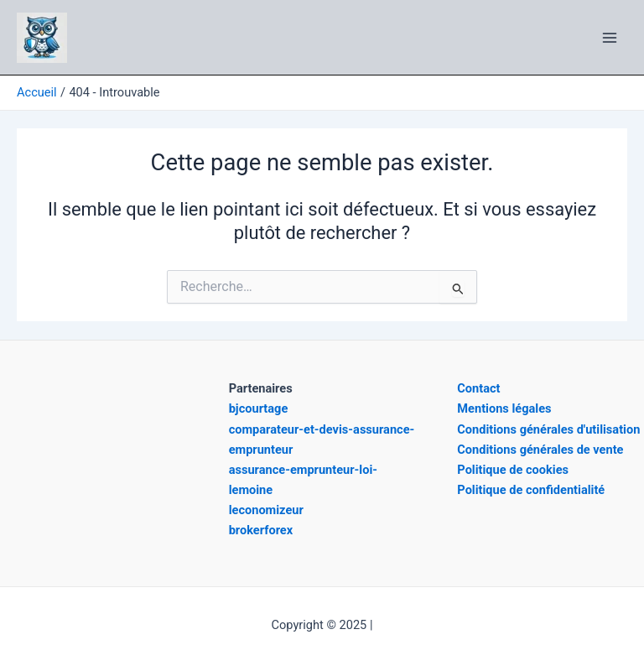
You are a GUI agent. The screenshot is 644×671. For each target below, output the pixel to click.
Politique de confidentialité (531, 490)
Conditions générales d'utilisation (548, 429)
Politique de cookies (513, 470)
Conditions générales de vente (540, 450)
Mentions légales (504, 408)
